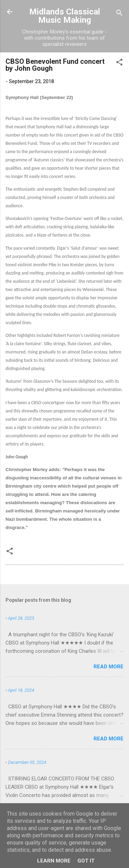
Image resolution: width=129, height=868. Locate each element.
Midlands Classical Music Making (65, 16)
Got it (86, 861)
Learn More (54, 861)
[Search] (119, 14)
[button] (119, 63)
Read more (109, 667)
